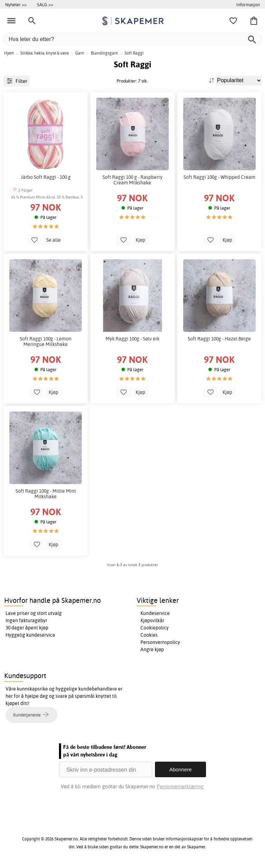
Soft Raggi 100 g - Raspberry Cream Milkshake (132, 180)
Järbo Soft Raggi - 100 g (46, 177)
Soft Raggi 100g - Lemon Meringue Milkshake (46, 341)
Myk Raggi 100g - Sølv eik (132, 339)
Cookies (149, 635)
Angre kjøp (152, 649)
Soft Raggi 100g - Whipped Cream (219, 177)
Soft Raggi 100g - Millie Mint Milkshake (46, 494)
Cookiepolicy (155, 628)
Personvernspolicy (160, 642)
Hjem (9, 53)
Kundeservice (155, 613)
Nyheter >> (16, 4)
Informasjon (248, 4)
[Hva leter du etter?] (132, 39)
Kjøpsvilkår (152, 620)
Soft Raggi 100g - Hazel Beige (219, 339)
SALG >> (45, 4)
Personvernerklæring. (180, 786)
